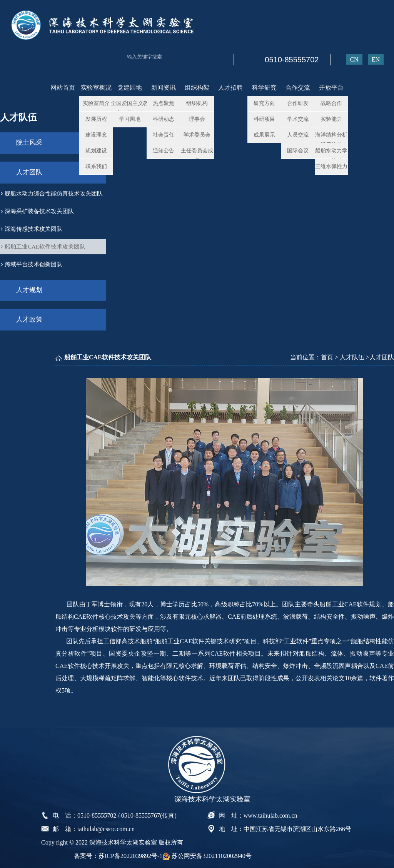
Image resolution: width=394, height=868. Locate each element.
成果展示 (264, 134)
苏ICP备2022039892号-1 (130, 853)
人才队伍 (352, 355)
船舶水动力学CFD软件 (331, 155)
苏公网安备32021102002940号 (207, 853)
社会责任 (164, 134)
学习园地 (130, 119)
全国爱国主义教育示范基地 (130, 108)
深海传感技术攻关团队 (32, 227)
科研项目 (264, 119)
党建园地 (130, 88)
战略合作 (331, 103)
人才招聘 (230, 88)
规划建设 (96, 150)
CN (354, 59)
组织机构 (197, 103)
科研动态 (164, 119)
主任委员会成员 (197, 155)
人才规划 (30, 289)
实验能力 (331, 119)
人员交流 (298, 134)
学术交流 (298, 119)
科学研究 (264, 88)
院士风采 (30, 143)
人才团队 (30, 171)
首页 (327, 355)
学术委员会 (197, 134)
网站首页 (63, 88)
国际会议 (298, 150)
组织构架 (197, 88)
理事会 (197, 119)
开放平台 (331, 88)
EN (376, 59)
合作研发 (298, 103)
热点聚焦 (164, 103)
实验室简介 (96, 103)
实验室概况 (96, 88)
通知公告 (164, 150)
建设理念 (96, 134)
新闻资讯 (164, 88)
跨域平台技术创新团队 (32, 263)
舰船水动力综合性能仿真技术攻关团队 (52, 192)
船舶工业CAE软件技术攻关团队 (43, 245)
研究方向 (264, 103)
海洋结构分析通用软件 (331, 139)
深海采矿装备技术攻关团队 (37, 210)
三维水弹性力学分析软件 (331, 171)
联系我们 (96, 166)
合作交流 (298, 88)
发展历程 (96, 119)
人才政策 (30, 318)
